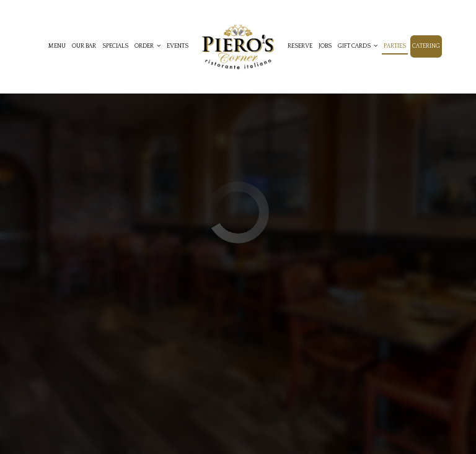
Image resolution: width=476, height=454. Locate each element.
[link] (238, 46)
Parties (395, 46)
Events (178, 46)
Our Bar (84, 46)
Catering (426, 46)
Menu (57, 46)
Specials (115, 46)
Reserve (300, 46)
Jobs (325, 46)
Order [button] (148, 46)
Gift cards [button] (358, 46)
